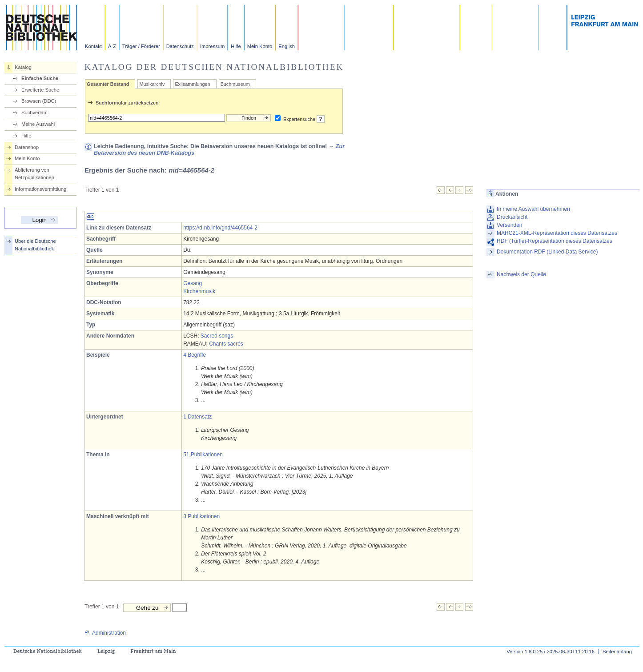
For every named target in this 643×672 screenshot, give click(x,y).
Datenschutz (180, 46)
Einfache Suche (40, 78)
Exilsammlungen (192, 84)
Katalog (23, 67)
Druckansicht (512, 217)
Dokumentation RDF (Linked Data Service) (547, 252)
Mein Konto (260, 46)
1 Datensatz (197, 417)
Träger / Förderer (141, 46)
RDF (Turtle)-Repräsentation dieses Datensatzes (555, 241)
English (287, 46)
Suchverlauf (34, 113)
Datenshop (27, 147)
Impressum (212, 46)
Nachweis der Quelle (521, 274)
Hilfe (236, 46)
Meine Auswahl (38, 124)
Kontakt (93, 46)
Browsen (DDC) (39, 101)
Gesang (193, 283)
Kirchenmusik (199, 291)
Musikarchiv (152, 84)
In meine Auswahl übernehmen (533, 209)
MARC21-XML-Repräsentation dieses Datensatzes (557, 233)
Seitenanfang (617, 652)
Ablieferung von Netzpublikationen (34, 174)
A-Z (112, 46)
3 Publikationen (201, 516)
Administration (105, 633)
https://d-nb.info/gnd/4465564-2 (220, 228)
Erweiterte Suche (40, 90)
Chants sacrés (226, 344)
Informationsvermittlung (40, 189)
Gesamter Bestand (108, 84)
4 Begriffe (195, 355)
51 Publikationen (203, 455)
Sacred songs (217, 336)
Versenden (509, 225)
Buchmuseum (235, 84)
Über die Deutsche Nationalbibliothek (35, 245)
